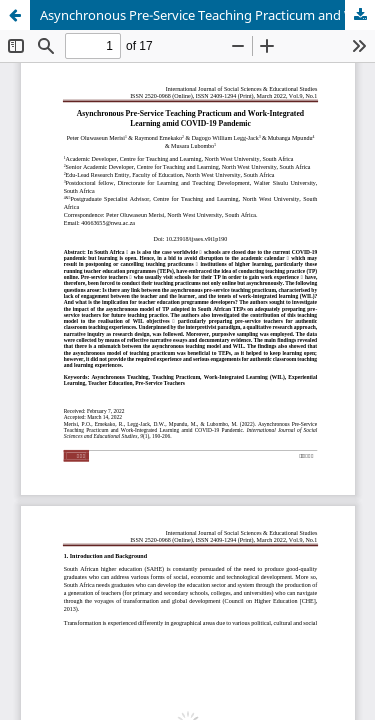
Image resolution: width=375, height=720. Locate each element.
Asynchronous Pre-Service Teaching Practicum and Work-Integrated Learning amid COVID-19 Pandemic (207, 15)
